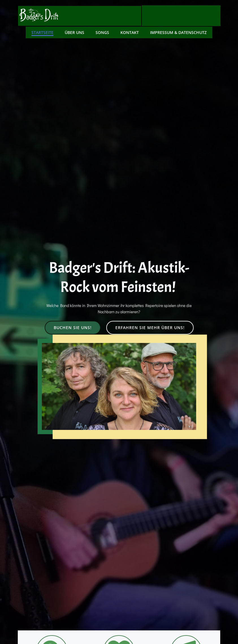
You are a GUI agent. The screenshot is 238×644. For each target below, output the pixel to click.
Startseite (42, 32)
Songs (102, 32)
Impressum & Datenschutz (178, 32)
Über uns (74, 32)
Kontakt (130, 32)
